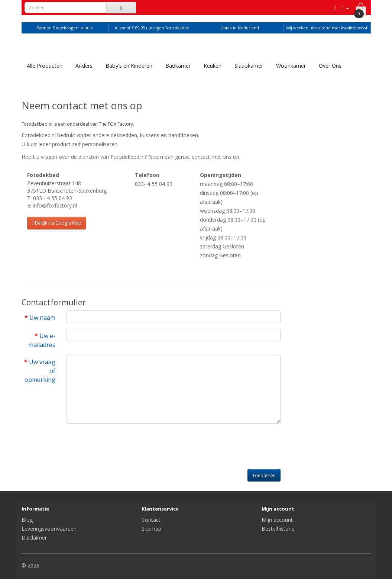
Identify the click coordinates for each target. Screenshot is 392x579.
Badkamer (178, 66)
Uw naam (42, 318)
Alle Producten (45, 66)
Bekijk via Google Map (57, 223)
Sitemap (151, 529)
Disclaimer (34, 538)
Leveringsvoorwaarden (49, 529)
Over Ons (330, 66)
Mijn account (277, 520)
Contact (151, 520)
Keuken (213, 66)
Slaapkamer (249, 66)
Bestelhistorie (278, 529)
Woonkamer (291, 66)
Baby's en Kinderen (129, 66)
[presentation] (123, 444)
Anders (84, 66)
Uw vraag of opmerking (40, 371)
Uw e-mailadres (42, 340)
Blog (27, 520)
